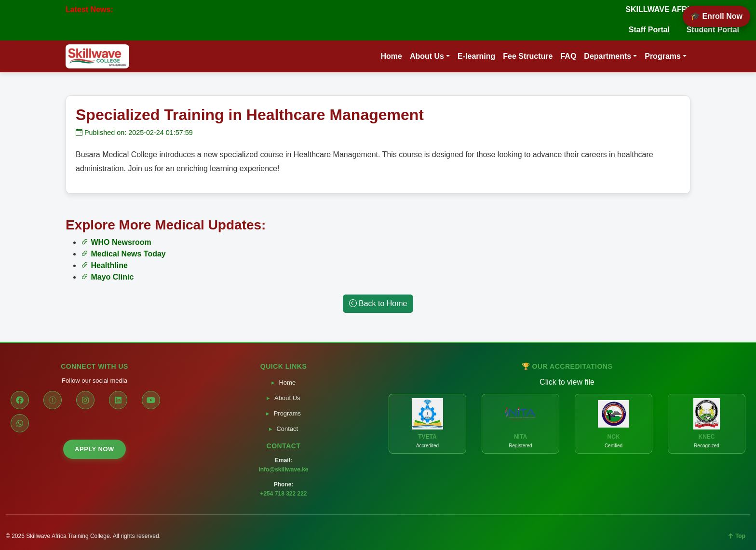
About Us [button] (427, 56)
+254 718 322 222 (283, 494)
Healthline (104, 265)
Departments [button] (607, 56)
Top (737, 536)
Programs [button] (663, 56)
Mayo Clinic (107, 277)
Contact (287, 429)
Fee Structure (528, 56)
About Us (287, 398)
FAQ (568, 56)
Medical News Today (123, 254)
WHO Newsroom (116, 242)
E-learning (476, 56)
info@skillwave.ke (283, 470)
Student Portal (713, 30)
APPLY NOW (94, 449)
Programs (287, 413)
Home (391, 56)
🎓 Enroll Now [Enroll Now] (716, 16)
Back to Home (378, 303)
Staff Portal (649, 30)
